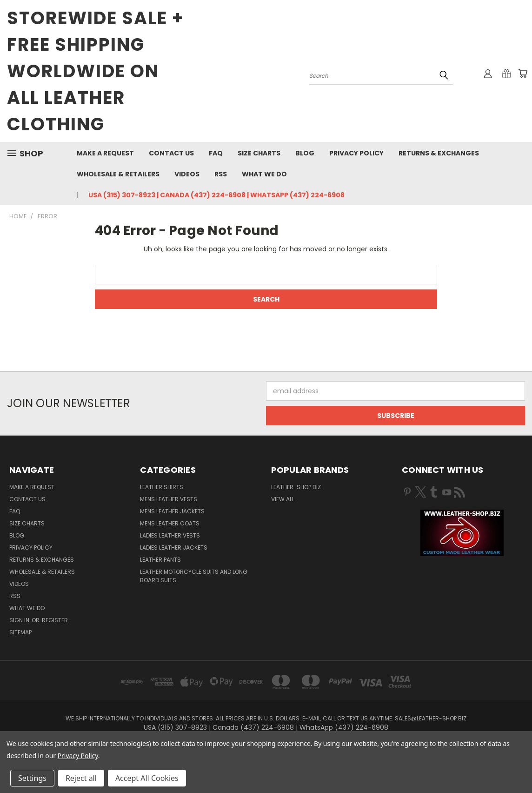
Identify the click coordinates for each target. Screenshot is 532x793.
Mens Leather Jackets (172, 511)
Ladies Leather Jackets (174, 548)
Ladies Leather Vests (170, 535)
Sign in (20, 620)
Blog (305, 153)
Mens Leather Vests (169, 499)
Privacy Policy (356, 153)
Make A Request (105, 153)
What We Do (264, 174)
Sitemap (20, 632)
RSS (221, 174)
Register (55, 620)
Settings (32, 778)
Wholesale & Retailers (118, 174)
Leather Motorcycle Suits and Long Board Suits (194, 576)
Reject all (81, 778)
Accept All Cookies (147, 778)
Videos (187, 174)
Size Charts (259, 153)
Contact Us (171, 153)
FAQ (216, 153)
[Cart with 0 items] (523, 74)
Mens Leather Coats (170, 523)
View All (283, 499)
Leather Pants (160, 560)
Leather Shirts (162, 487)
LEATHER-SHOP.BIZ (296, 487)
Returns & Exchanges (439, 153)
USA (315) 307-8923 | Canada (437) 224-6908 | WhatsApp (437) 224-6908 (216, 195)
